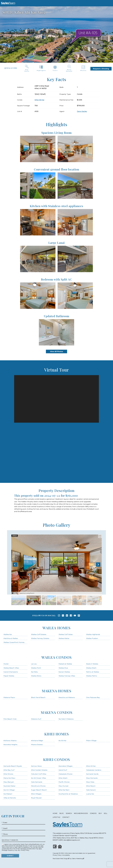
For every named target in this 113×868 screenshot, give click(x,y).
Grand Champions (11, 672)
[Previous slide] (15, 565)
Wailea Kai (8, 634)
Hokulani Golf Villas (39, 774)
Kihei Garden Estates (39, 770)
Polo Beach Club (10, 719)
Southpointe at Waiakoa (68, 794)
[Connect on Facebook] (71, 615)
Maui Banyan (9, 782)
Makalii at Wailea (65, 664)
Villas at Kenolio (10, 798)
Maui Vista (90, 782)
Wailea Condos (57, 657)
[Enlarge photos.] (100, 536)
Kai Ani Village (9, 790)
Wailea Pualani (92, 638)
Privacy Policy (25, 850)
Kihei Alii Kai (39, 100)
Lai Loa (34, 664)
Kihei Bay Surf (9, 770)
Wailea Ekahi (91, 668)
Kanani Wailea (64, 672)
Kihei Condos (56, 759)
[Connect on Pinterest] (79, 615)
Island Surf (63, 770)
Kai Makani (8, 794)
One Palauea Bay (93, 697)
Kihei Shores (8, 774)
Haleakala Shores (66, 774)
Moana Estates (37, 744)
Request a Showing (101, 69)
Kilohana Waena (10, 741)
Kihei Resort (91, 786)
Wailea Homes (56, 628)
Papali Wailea (9, 676)
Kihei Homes (57, 734)
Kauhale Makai (9, 786)
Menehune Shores (38, 786)
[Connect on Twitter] (63, 615)
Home (55, 813)
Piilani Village (91, 741)
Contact (66, 817)
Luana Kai (90, 794)
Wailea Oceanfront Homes (14, 642)
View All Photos (56, 351)
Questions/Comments (10, 840)
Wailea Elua (63, 668)
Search (69, 813)
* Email (5, 828)
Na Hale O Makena (66, 719)
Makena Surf (36, 719)
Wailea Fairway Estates (40, 638)
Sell (106, 813)
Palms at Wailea (93, 672)
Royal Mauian (36, 798)
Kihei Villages (36, 794)
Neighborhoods (81, 813)
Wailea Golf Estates (39, 634)
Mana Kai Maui (9, 778)
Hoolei (6, 664)
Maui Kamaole (92, 778)
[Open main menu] (17, 3)
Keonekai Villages (66, 766)
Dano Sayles (82, 111)
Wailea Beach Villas (11, 668)
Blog (62, 813)
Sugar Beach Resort (39, 790)
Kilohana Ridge (37, 741)
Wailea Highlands (93, 634)
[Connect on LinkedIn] (67, 615)
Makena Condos (57, 712)
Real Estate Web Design (61, 859)
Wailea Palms (92, 676)
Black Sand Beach (38, 697)
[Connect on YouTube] (75, 615)
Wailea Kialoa (64, 638)
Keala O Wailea (92, 664)
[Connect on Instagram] (59, 615)
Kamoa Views (36, 766)
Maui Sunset (64, 786)
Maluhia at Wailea (11, 638)
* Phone (5, 834)
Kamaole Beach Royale (13, 766)
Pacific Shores (64, 782)
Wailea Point (36, 668)
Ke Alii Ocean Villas (39, 778)
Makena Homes (56, 691)
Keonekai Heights (10, 744)
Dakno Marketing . (78, 859)
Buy (100, 813)
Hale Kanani (91, 790)
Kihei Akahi (63, 778)
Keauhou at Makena (67, 697)
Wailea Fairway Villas (67, 676)
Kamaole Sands (92, 774)
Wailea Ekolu (36, 676)
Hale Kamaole (37, 782)
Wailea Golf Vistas (66, 634)
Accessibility (66, 855)
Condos (93, 813)
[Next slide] (98, 565)
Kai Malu (34, 672)
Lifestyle (56, 817)
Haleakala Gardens (94, 770)
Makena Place (9, 697)
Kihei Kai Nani (64, 790)
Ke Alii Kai (62, 741)
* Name (5, 822)
